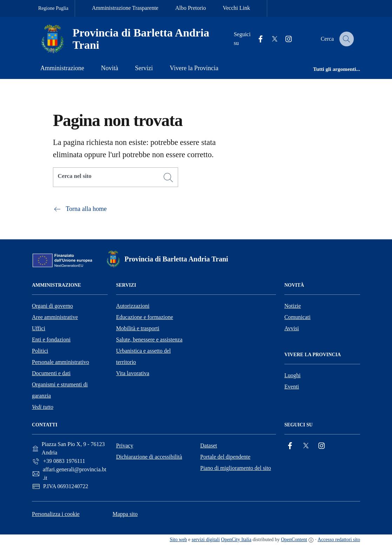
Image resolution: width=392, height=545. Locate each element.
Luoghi (292, 375)
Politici (40, 351)
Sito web (178, 540)
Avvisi (292, 328)
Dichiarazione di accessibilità (149, 457)
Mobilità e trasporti (138, 328)
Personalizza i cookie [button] (56, 514)
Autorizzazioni (133, 306)
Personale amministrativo (60, 362)
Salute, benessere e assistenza (149, 340)
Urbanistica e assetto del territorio (143, 356)
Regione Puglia (53, 8)
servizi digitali (205, 540)
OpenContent (294, 540)
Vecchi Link (236, 8)
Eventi (292, 387)
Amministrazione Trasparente (125, 8)
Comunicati (298, 317)
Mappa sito (125, 514)
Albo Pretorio (191, 8)
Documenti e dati (51, 373)
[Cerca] (168, 178)
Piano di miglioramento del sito (236, 468)
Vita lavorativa (133, 373)
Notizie (293, 306)
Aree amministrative (55, 317)
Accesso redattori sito (339, 540)
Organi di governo (52, 306)
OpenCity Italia (236, 540)
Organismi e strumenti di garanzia (60, 390)
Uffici (39, 328)
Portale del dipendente (225, 457)
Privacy (125, 446)
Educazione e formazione (145, 317)
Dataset (209, 446)
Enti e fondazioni (51, 340)
